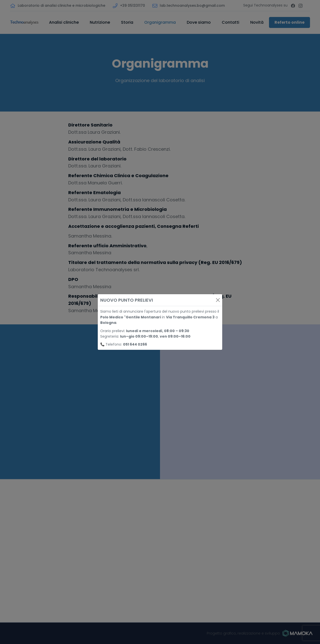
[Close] (218, 300)
